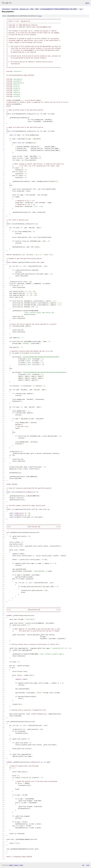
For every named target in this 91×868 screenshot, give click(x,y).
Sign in (87, 3)
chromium (6, 9)
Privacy (16, 865)
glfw (32, 9)
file (39, 16)
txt (83, 865)
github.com (24, 9)
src (81, 9)
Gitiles (11, 865)
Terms (21, 865)
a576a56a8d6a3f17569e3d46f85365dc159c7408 (58, 9)
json (88, 865)
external (15, 9)
